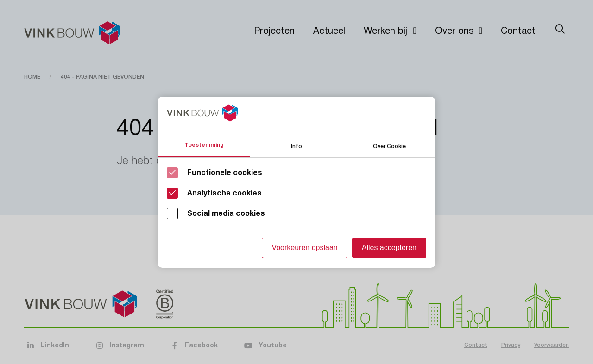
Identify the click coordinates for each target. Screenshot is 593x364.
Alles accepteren (389, 248)
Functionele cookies (225, 173)
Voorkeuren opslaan (304, 248)
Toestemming (204, 145)
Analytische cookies (224, 193)
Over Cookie (389, 146)
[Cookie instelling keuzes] (296, 182)
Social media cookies (226, 213)
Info (296, 146)
